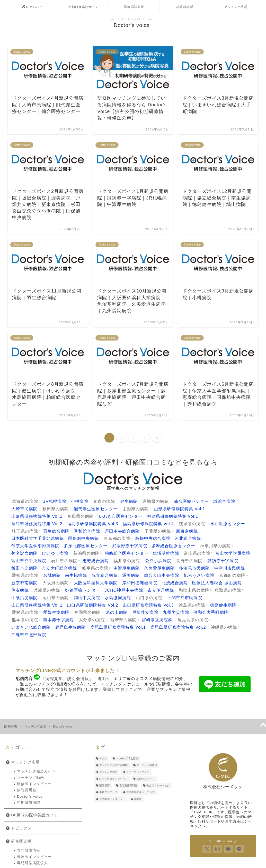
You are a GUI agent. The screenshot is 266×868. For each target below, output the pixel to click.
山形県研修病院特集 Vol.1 (179, 509)
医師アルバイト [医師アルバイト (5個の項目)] (146, 779)
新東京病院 (187, 531)
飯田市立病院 (24, 568)
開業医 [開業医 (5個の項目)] (138, 799)
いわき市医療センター (121, 516)
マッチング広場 (236, 7)
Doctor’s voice (63, 727)
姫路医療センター (83, 590)
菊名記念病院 (24, 553)
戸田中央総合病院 (122, 531)
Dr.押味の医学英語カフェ (34, 815)
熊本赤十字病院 (59, 620)
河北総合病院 (188, 538)
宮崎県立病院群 (157, 620)
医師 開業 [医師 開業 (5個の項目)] (105, 785)
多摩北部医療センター (86, 546)
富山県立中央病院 (29, 561)
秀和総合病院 (87, 531)
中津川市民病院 (230, 568)
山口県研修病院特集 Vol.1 (37, 605)
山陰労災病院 (24, 598)
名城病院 (52, 575)
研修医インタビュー (34, 784)
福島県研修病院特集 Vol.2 (37, 524)
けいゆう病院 (55, 553)
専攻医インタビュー (34, 857)
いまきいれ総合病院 (31, 627)
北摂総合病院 (175, 583)
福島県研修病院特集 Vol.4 (148, 524)
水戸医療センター (228, 524)
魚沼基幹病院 (166, 553)
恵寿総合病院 (96, 561)
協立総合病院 (105, 575)
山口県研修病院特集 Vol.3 (148, 605)
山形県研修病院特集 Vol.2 (37, 516)
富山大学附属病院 (233, 553)
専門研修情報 (29, 850)
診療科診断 (185, 7)
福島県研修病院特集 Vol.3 (92, 524)
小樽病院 (79, 501)
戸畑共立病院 (145, 612)
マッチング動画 (30, 778)
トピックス (21, 828)
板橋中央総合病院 (153, 538)
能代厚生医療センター (96, 509)
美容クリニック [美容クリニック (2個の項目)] (108, 792)
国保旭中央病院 (83, 538)
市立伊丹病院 (161, 590)
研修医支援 (21, 841)
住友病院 (20, 590)
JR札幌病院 (55, 501)
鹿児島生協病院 (70, 627)
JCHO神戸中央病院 (124, 590)
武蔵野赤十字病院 (130, 546)
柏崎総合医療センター (127, 553)
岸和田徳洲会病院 (140, 583)
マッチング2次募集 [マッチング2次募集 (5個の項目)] (127, 758)
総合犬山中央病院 (162, 575)
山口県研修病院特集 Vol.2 (92, 605)
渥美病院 (131, 575)
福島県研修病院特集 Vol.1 (173, 516)
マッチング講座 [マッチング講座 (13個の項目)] (108, 772)
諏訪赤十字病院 (223, 561)
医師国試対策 (134, 7)
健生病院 (129, 501)
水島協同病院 (118, 598)
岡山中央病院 (87, 598)
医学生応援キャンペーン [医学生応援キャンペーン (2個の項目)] (113, 779)
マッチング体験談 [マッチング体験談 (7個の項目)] (147, 765)
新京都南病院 (24, 583)
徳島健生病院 (223, 605)
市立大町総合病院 (59, 568)
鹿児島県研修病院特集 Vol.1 (118, 627)
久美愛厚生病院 (159, 568)
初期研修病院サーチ (83, 7)
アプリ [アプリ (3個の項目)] (103, 758)
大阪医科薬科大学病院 (96, 583)
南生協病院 (76, 575)
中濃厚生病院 (127, 568)
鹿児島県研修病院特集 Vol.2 (178, 627)
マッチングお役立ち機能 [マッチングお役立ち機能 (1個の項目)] (113, 765)
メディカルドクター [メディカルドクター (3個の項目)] (138, 772)
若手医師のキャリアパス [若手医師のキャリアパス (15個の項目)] (140, 792)
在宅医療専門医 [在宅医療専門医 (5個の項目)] (128, 785)
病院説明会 (27, 790)
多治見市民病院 (194, 568)
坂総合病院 (224, 501)
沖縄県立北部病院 (29, 635)
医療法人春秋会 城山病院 (217, 583)
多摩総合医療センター (173, 546)
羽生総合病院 (56, 531)
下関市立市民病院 (185, 598)
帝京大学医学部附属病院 (35, 546)
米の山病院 (117, 612)
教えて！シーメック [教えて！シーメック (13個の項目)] (158, 785)
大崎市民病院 (24, 509)
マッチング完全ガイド (36, 771)
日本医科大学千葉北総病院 (38, 538)
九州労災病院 (176, 612)
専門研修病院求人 (32, 863)
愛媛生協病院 (56, 612)
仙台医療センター (191, 501)
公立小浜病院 (158, 561)
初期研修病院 (29, 803)
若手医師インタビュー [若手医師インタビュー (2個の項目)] (112, 799)
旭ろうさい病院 (199, 575)
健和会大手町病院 (211, 612)
